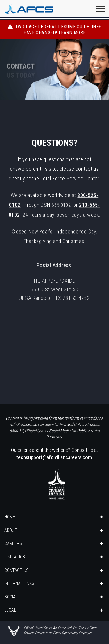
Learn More (72, 33)
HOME (10, 517)
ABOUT (11, 530)
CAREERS (13, 543)
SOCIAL (11, 597)
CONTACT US (17, 570)
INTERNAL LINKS (19, 583)
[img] (54, 68)
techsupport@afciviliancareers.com (54, 457)
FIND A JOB (15, 557)
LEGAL (10, 610)
